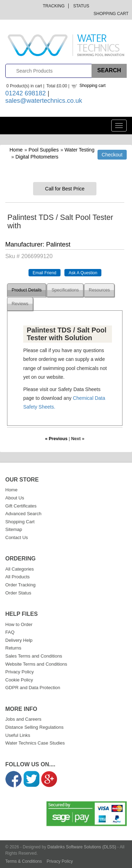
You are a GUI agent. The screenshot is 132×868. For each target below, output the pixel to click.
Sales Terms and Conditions (34, 656)
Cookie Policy (19, 680)
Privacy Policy (20, 672)
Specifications (65, 290)
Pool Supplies (44, 150)
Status (81, 6)
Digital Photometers (37, 157)
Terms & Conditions (24, 861)
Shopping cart (93, 86)
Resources (99, 290)
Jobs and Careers (23, 719)
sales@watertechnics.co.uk (44, 101)
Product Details (27, 290)
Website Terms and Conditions (36, 664)
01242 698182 (26, 93)
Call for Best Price (65, 189)
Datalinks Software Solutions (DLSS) (82, 847)
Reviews (20, 304)
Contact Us (17, 537)
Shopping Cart (111, 14)
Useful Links (18, 735)
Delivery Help (19, 640)
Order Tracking (20, 585)
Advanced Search (23, 514)
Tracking (54, 6)
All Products (17, 577)
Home (16, 150)
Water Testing (79, 150)
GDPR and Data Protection (33, 688)
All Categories (20, 569)
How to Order (19, 624)
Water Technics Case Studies (35, 743)
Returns (13, 648)
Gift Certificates (21, 506)
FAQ (10, 632)
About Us (15, 498)
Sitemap (14, 529)
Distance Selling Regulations (34, 727)
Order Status (18, 593)
